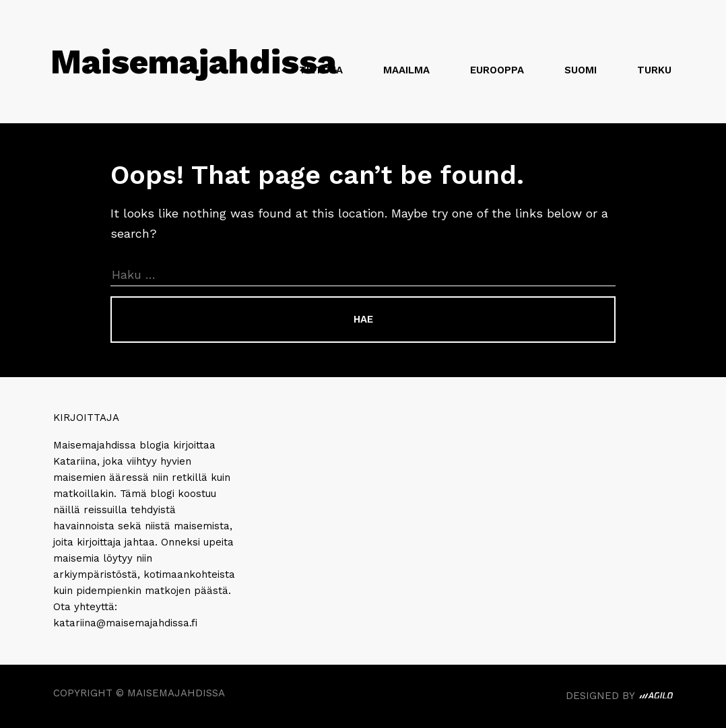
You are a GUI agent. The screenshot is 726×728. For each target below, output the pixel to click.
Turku (654, 70)
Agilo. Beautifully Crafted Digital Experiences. (656, 697)
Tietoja (321, 70)
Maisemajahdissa (194, 62)
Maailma (406, 70)
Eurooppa (497, 70)
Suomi (581, 70)
